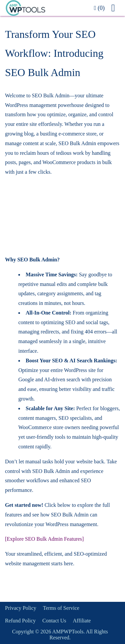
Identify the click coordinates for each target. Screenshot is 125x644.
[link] (46, 8)
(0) (99, 8)
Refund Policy (20, 621)
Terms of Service (61, 608)
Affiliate (82, 621)
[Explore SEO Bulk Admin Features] (44, 539)
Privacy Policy (21, 608)
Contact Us (54, 621)
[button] (116, 8)
